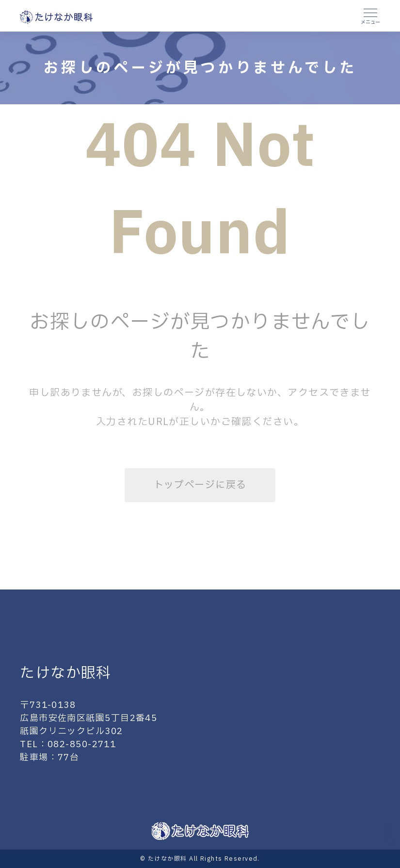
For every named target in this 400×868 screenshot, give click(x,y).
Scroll (387, 834)
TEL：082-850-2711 (68, 745)
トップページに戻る (200, 485)
